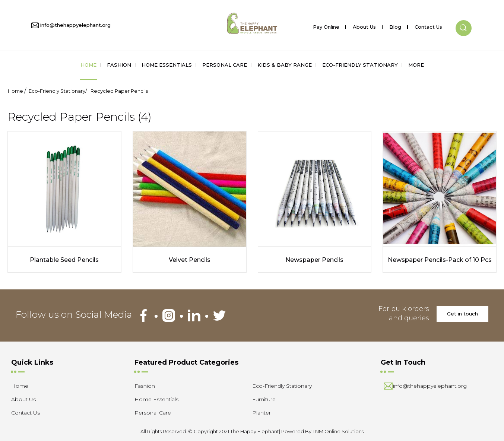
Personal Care (225, 65)
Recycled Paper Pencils (119, 91)
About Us (364, 26)
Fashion (119, 65)
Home (88, 65)
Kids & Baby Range (285, 65)
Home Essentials (167, 65)
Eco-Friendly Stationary (360, 65)
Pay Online (326, 26)
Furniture (264, 399)
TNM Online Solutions (338, 431)
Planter (261, 413)
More (416, 65)
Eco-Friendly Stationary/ (58, 91)
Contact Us (428, 26)
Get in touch (462, 314)
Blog (395, 26)
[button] (464, 22)
